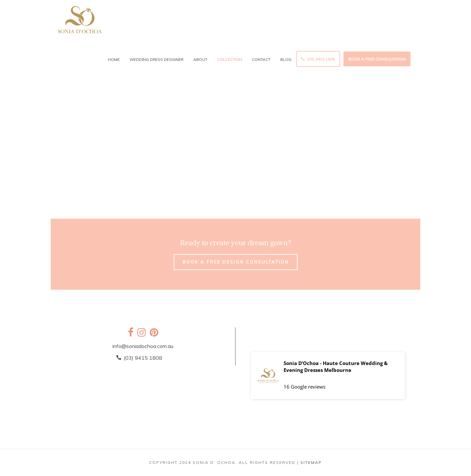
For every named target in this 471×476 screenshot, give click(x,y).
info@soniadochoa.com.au (143, 346)
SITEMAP (311, 462)
